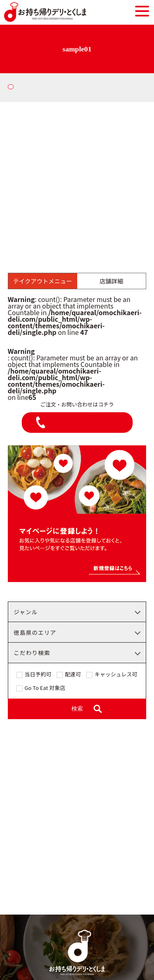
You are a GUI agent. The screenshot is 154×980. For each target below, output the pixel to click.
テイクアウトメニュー (43, 281)
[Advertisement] (77, 183)
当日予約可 (38, 675)
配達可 (73, 675)
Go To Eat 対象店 (45, 688)
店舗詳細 (112, 281)
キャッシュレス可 (116, 675)
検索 (77, 709)
